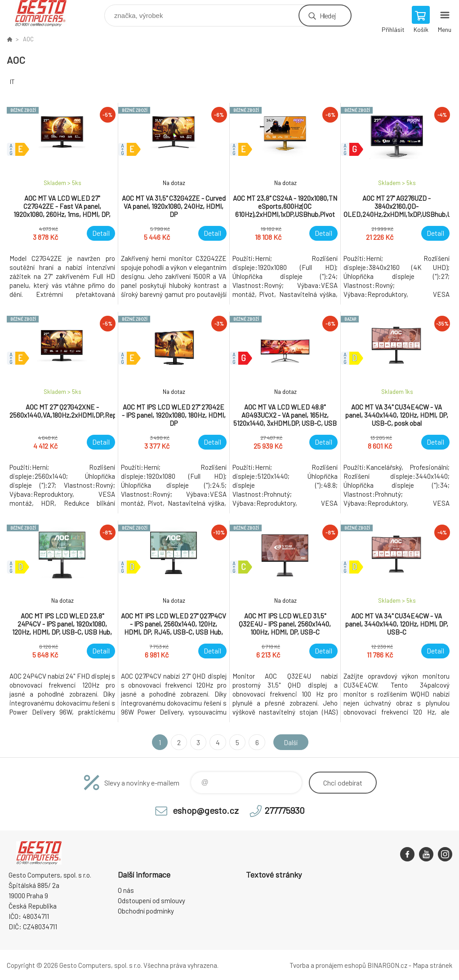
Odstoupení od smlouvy (152, 901)
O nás (126, 890)
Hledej (328, 15)
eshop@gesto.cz (206, 810)
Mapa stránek (432, 965)
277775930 (285, 810)
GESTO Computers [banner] (47, 13)
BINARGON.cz (387, 965)
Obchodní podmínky (146, 911)
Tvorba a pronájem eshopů (328, 965)
